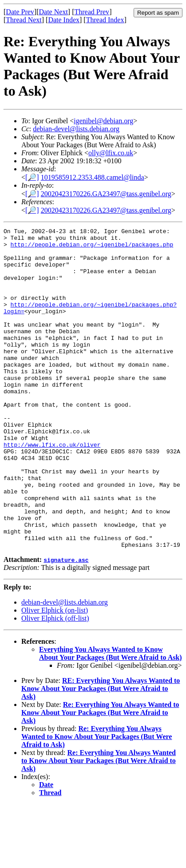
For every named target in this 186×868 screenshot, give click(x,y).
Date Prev (20, 12)
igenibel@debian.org (103, 121)
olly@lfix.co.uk (111, 153)
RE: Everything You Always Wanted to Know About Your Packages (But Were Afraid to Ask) (101, 753)
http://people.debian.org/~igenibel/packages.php (92, 248)
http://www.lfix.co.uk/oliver (52, 489)
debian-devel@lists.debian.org (76, 129)
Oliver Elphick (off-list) (55, 682)
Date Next (53, 12)
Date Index (64, 20)
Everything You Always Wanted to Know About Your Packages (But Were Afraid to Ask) (111, 717)
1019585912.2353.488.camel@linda (93, 177)
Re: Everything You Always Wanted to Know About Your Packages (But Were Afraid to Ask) (100, 777)
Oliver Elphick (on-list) (55, 674)
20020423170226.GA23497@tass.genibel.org (106, 194)
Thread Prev (92, 12)
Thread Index (105, 20)
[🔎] (32, 177)
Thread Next (24, 20)
